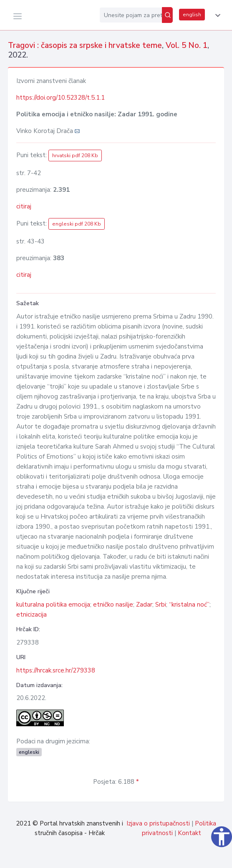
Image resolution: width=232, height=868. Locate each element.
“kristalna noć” (189, 605)
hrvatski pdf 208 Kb (75, 156)
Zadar (144, 605)
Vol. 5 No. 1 (187, 45)
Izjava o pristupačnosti (158, 823)
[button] (216, 15)
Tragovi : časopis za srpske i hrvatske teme (85, 45)
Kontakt (189, 833)
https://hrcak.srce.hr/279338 (56, 670)
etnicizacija (32, 615)
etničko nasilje (113, 605)
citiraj (24, 206)
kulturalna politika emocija (53, 605)
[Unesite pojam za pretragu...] (131, 15)
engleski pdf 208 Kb (77, 224)
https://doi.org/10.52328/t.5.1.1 (61, 98)
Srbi (161, 605)
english (192, 15)
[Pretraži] (167, 15)
